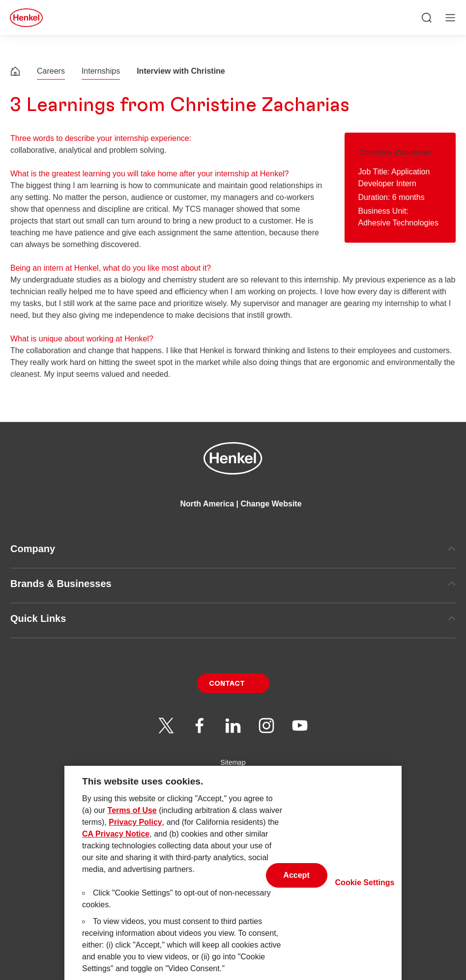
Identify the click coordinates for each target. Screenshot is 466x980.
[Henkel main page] (26, 18)
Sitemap (233, 762)
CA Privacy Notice (116, 843)
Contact (227, 684)
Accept (296, 884)
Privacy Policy (135, 831)
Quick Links (233, 618)
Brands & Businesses (233, 584)
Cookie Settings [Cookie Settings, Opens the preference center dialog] (365, 892)
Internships (101, 71)
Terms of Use (132, 820)
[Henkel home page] (15, 72)
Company (233, 549)
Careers (51, 71)
